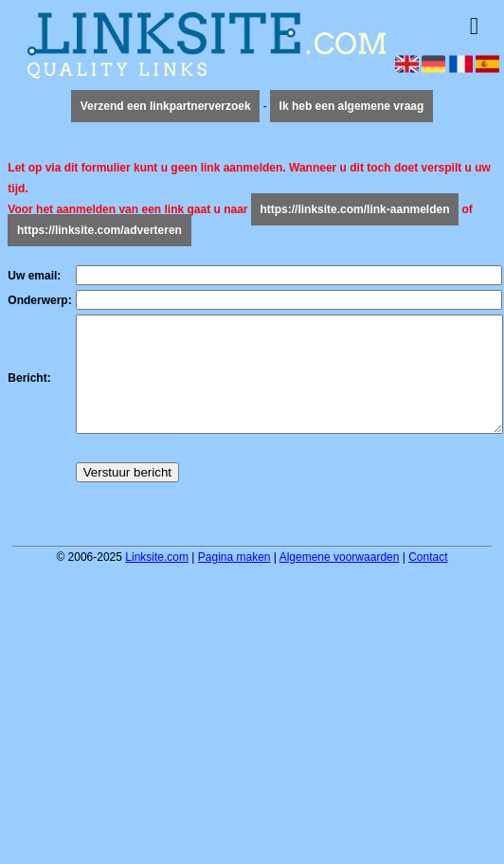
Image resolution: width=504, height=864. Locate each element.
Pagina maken (234, 580)
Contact (428, 580)
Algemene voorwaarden (340, 580)
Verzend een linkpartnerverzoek (166, 106)
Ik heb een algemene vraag (352, 106)
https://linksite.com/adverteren (99, 230)
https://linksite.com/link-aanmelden (354, 209)
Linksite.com (157, 580)
